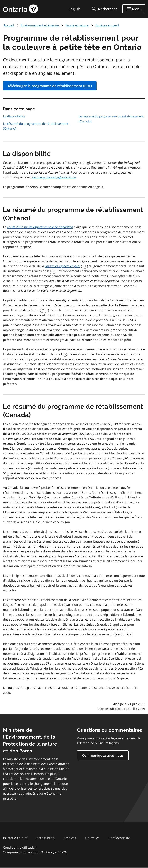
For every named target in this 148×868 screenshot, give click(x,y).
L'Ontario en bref (15, 838)
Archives (70, 838)
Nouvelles (92, 838)
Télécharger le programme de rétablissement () (50, 86)
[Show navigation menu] (134, 9)
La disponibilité (14, 116)
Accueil (9, 25)
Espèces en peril (107, 25)
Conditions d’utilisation (20, 847)
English (74, 9)
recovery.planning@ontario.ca (54, 177)
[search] (104, 9)
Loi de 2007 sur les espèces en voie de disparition (40, 227)
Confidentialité (119, 838)
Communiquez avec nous (103, 755)
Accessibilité (45, 838)
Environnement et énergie (40, 25)
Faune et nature (77, 25)
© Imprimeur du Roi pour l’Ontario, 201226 (35, 852)
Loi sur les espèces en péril (62, 266)
